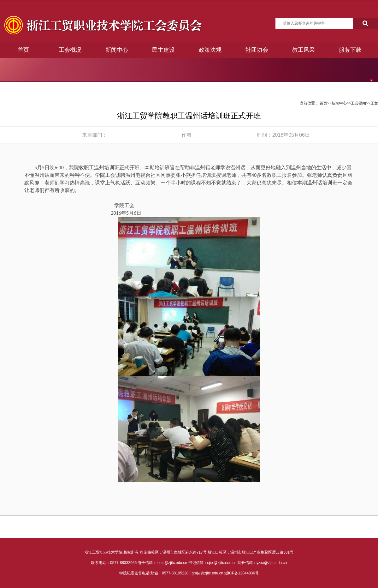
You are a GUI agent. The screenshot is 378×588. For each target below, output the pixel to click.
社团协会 (257, 50)
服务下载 (350, 50)
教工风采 (304, 50)
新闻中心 (117, 50)
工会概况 (70, 50)
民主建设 (163, 50)
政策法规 (210, 50)
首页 (23, 50)
